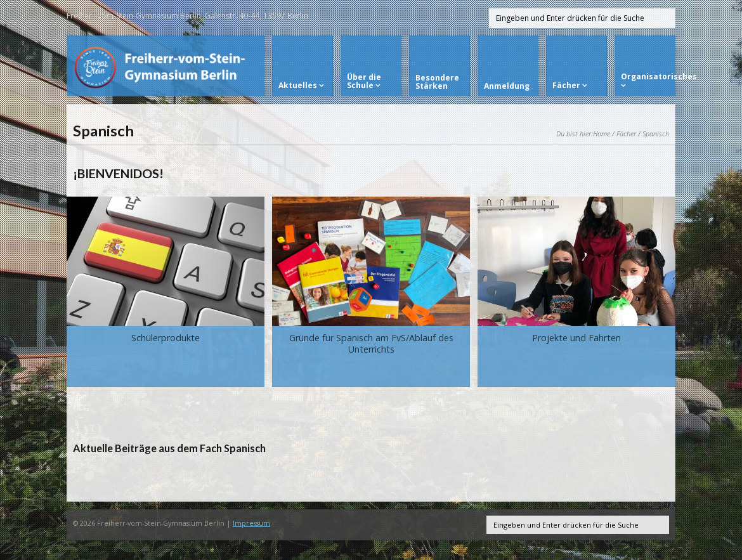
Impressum (251, 523)
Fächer (626, 133)
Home (602, 133)
